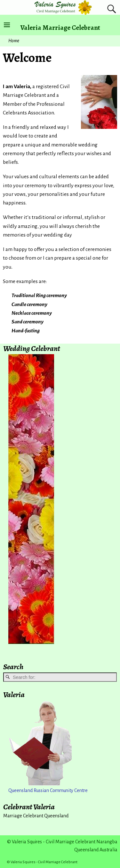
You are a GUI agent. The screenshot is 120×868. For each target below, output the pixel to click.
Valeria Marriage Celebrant (60, 27)
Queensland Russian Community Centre (48, 790)
